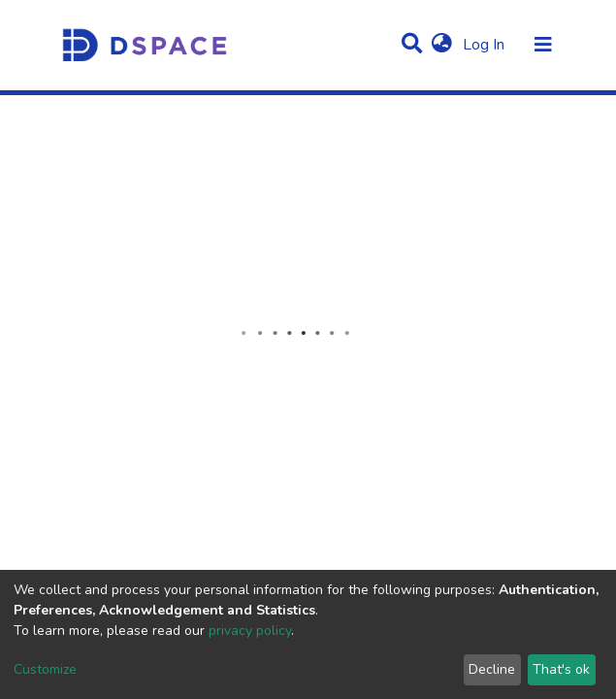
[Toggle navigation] (543, 45)
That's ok (561, 669)
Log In (486, 45)
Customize (45, 669)
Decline (492, 669)
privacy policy (250, 631)
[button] (442, 45)
